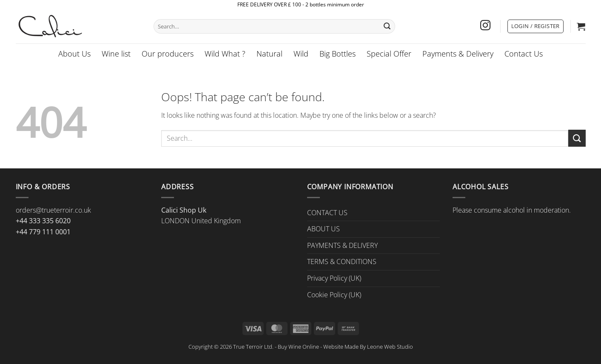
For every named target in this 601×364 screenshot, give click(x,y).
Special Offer (389, 54)
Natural (269, 54)
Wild (301, 54)
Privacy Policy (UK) (334, 278)
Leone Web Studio (390, 347)
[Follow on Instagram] (485, 26)
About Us (74, 54)
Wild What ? (225, 54)
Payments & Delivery (458, 54)
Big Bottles (338, 54)
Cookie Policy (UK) (334, 295)
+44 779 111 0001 (43, 232)
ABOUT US (323, 229)
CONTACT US (327, 213)
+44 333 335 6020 (43, 221)
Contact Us (524, 54)
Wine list (116, 54)
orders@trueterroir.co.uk (53, 210)
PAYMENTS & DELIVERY (342, 245)
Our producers (168, 54)
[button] (535, 26)
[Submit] (387, 26)
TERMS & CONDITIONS (342, 262)
